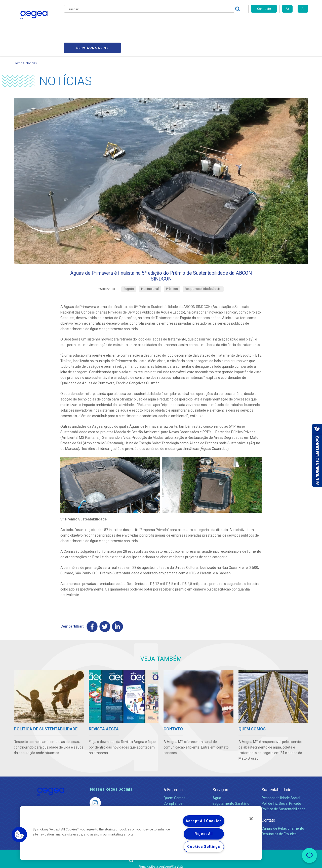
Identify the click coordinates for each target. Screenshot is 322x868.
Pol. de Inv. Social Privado (281, 784)
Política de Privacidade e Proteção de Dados (161, 860)
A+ (287, 9)
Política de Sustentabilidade (284, 790)
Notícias (31, 39)
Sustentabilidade (276, 770)
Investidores (173, 790)
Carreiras (181, 23)
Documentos (223, 801)
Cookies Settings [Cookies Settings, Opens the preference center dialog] (204, 847)
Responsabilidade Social (281, 779)
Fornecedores (208, 23)
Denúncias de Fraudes (279, 815)
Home (18, 39)
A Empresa (173, 770)
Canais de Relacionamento (283, 809)
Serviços (220, 770)
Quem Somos (174, 779)
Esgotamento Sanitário (231, 784)
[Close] (251, 819)
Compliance (173, 784)
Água (217, 779)
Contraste (264, 9)
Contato (268, 801)
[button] (19, 835)
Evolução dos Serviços (230, 795)
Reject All (204, 834)
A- (303, 9)
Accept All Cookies (204, 821)
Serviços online (279, 23)
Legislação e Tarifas (228, 790)
